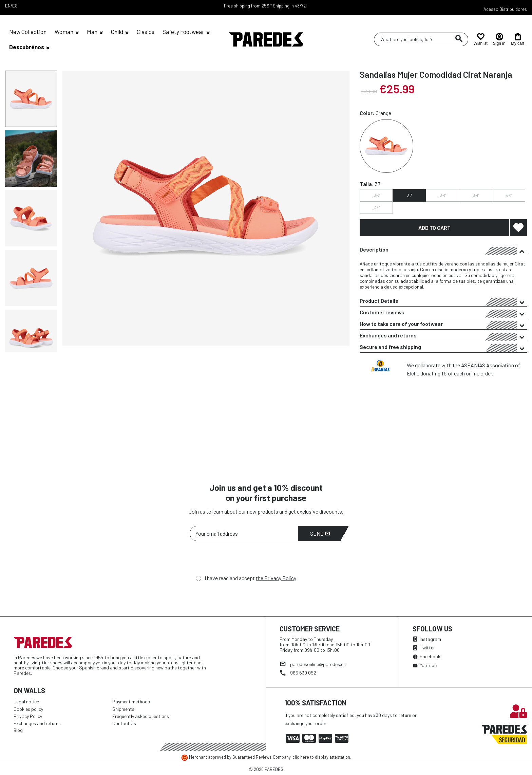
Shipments (123, 709)
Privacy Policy (28, 716)
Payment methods (131, 702)
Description (443, 251)
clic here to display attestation (321, 757)
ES (15, 6)
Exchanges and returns (443, 336)
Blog (18, 730)
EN (8, 6)
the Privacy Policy (276, 578)
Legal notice (26, 702)
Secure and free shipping (443, 348)
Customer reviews (443, 313)
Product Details (443, 302)
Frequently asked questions (141, 716)
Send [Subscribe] (320, 533)
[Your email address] (244, 533)
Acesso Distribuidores (505, 9)
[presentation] (241, 560)
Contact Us (124, 723)
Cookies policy (28, 709)
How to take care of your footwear (443, 325)
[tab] (443, 250)
